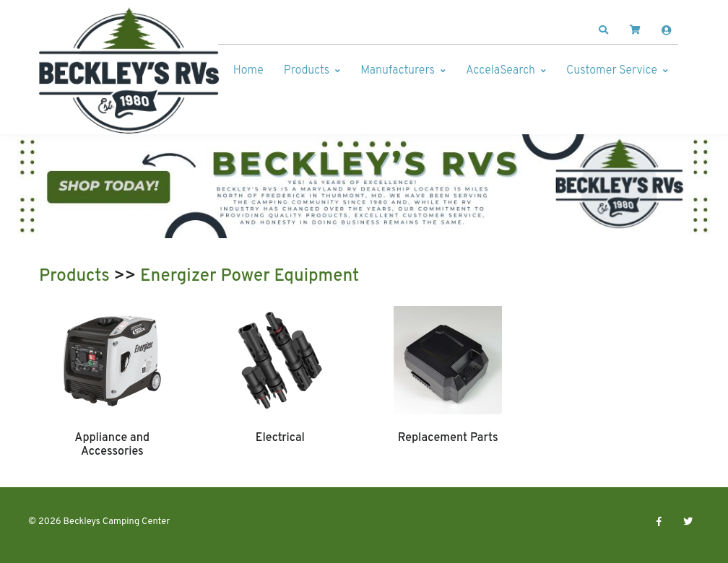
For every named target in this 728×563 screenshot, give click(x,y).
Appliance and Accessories (112, 445)
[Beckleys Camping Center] (129, 71)
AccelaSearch (500, 71)
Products (307, 71)
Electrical (280, 438)
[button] (604, 30)
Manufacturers (398, 71)
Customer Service (612, 71)
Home (248, 71)
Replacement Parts (448, 438)
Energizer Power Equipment (250, 276)
